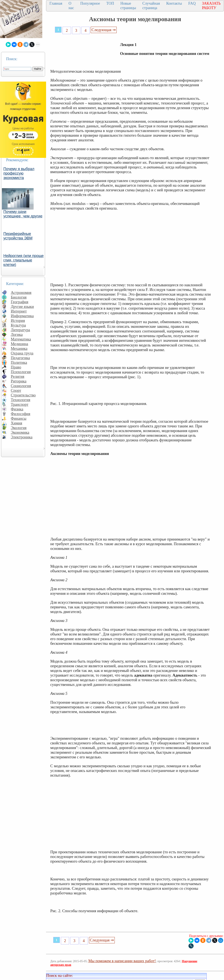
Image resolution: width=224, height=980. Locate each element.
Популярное (90, 3)
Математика (21, 339)
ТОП (110, 3)
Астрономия (21, 293)
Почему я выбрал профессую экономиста (19, 173)
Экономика (20, 432)
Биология (19, 297)
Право (16, 367)
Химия (16, 423)
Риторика (19, 381)
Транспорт (20, 404)
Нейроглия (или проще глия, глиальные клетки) (24, 260)
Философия (20, 414)
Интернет (19, 311)
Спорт (16, 390)
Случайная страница (151, 6)
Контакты (174, 3)
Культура (18, 325)
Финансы (19, 418)
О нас (71, 6)
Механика (19, 348)
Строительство (23, 395)
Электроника (22, 437)
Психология (21, 372)
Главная (56, 3)
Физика (17, 409)
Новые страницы (128, 6)
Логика (17, 334)
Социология (21, 386)
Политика (19, 362)
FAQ (192, 3)
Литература (20, 330)
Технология (20, 400)
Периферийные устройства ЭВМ (18, 236)
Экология (19, 428)
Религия (18, 376)
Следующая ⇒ (104, 30)
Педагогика (20, 358)
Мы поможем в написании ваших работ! (122, 961)
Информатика (22, 316)
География (20, 302)
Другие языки (22, 307)
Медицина (19, 344)
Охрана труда (22, 353)
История (18, 320)
